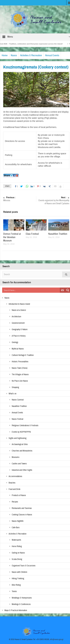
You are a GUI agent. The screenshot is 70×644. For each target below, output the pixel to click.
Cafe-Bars (16, 528)
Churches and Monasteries (22, 451)
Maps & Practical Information (16, 610)
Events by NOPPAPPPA (21, 432)
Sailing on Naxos (18, 553)
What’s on (12, 394)
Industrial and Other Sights (22, 470)
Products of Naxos (19, 495)
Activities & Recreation (31, 55)
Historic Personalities (20, 362)
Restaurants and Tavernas (22, 508)
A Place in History (19, 336)
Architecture (16, 317)
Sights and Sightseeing (17, 438)
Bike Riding (16, 585)
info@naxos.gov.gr (57, 639)
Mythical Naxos (18, 349)
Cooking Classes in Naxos (22, 515)
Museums (16, 457)
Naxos (14, 55)
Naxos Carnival (18, 400)
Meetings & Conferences (21, 604)
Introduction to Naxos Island (19, 304)
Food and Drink (14, 489)
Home (5, 55)
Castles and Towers (19, 464)
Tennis (14, 591)
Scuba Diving (17, 559)
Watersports (16, 540)
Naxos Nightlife (18, 521)
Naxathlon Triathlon (58, 234)
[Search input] (31, 290)
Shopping (15, 387)
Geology (15, 342)
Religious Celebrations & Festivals (25, 426)
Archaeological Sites (20, 444)
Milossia (19, 199)
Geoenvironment (18, 323)
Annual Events (52, 55)
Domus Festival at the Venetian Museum (12, 237)
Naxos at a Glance (19, 310)
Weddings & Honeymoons (22, 598)
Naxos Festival (17, 419)
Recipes (15, 502)
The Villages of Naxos (20, 375)
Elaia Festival (32, 234)
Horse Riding (17, 546)
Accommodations (15, 476)
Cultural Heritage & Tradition (23, 355)
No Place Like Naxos (20, 381)
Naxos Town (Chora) (20, 368)
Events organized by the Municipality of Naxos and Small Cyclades (53, 200)
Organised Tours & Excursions (24, 566)
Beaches (12, 483)
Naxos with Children (19, 572)
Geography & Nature (20, 330)
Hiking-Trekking (18, 579)
